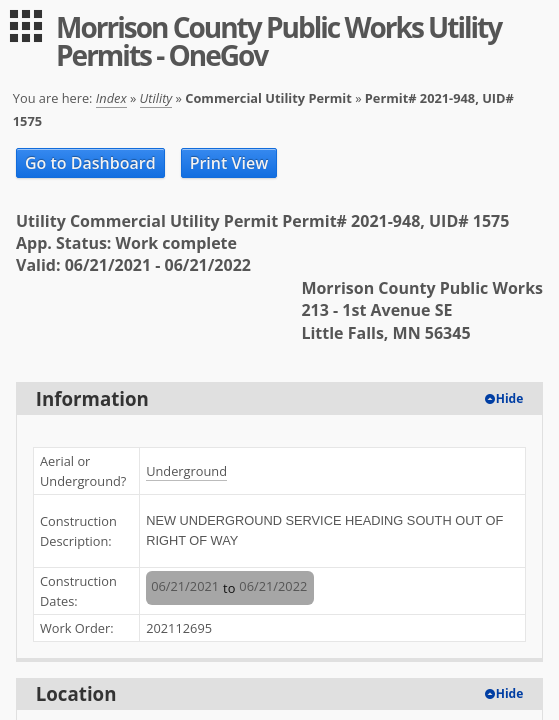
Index (111, 98)
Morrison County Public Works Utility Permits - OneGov (278, 41)
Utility (156, 98)
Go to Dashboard (90, 163)
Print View (229, 163)
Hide (510, 398)
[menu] (26, 26)
